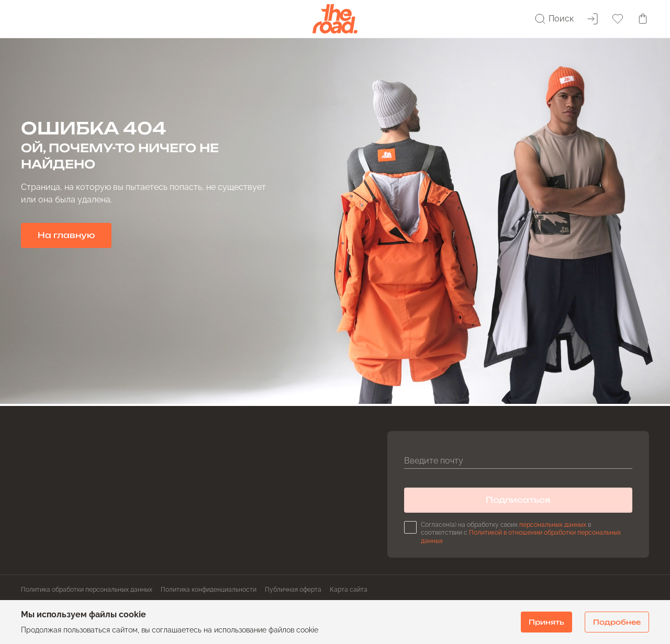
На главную (66, 235)
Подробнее (617, 622)
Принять (546, 622)
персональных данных (553, 525)
